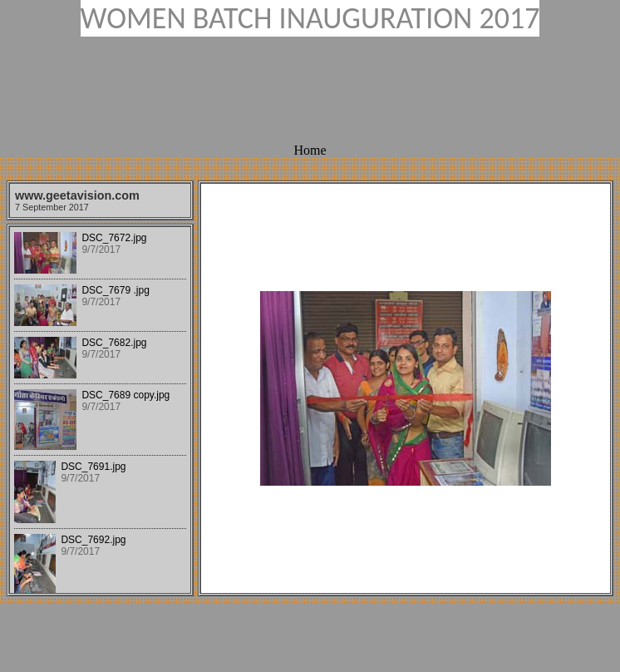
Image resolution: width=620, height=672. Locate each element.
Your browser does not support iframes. (100, 410)
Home (310, 150)
